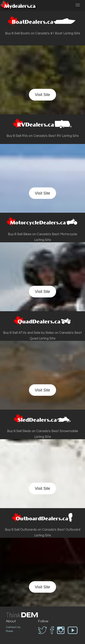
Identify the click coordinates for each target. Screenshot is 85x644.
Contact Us (13, 627)
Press (9, 631)
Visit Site (42, 95)
